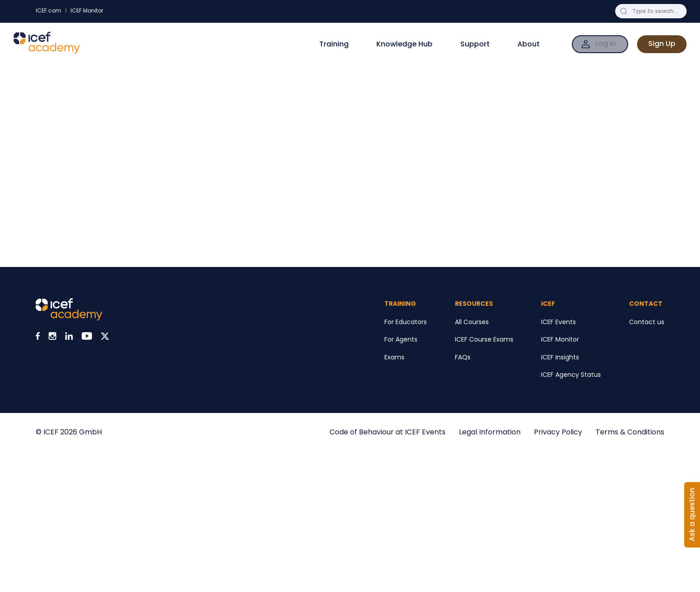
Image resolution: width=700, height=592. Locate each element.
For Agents (401, 339)
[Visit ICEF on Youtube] (87, 338)
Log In (606, 44)
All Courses (472, 322)
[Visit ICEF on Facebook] (38, 338)
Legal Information (490, 432)
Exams (394, 357)
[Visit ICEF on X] (105, 338)
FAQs (463, 357)
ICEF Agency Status (571, 375)
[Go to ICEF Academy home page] (47, 52)
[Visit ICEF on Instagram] (52, 338)
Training (334, 44)
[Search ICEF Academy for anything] (658, 11)
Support (475, 44)
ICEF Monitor (87, 10)
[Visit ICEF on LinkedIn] (69, 338)
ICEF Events (558, 322)
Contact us (647, 322)
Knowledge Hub (404, 44)
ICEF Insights (560, 357)
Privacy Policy (558, 432)
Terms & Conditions (630, 432)
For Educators (406, 322)
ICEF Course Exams (484, 339)
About (529, 44)
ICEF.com (48, 10)
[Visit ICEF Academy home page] (69, 318)
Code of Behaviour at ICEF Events (387, 432)
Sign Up (662, 44)
